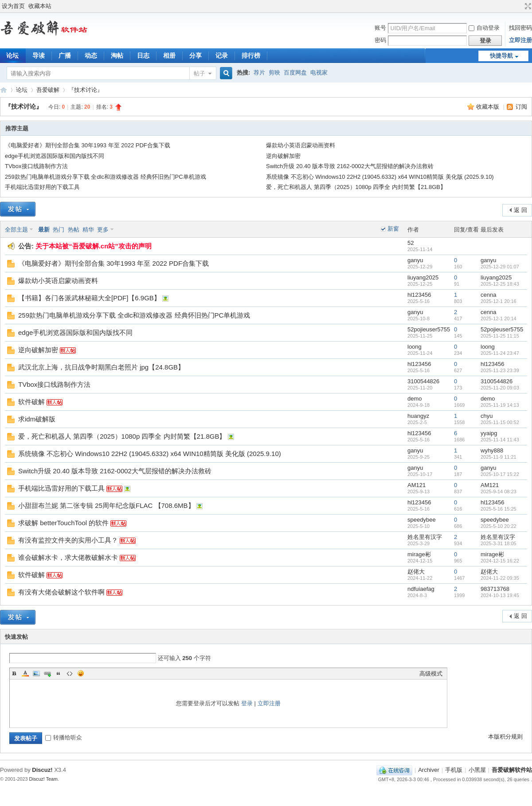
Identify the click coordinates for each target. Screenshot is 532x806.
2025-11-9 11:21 (499, 457)
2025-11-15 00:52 (500, 422)
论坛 (22, 90)
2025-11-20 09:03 (500, 388)
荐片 (259, 73)
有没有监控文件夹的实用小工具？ (68, 540)
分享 (196, 55)
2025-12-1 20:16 (499, 301)
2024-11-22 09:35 (500, 578)
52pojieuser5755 (429, 329)
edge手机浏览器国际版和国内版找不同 (55, 156)
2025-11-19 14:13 (500, 405)
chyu (487, 416)
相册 (169, 55)
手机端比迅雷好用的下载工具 (42, 187)
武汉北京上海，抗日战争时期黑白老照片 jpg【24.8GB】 (101, 367)
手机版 (454, 770)
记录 (222, 55)
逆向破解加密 (283, 156)
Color (25, 673)
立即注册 (520, 40)
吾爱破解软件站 (4, 90)
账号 (380, 28)
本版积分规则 (505, 737)
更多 (103, 230)
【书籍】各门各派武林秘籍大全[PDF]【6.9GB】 (89, 298)
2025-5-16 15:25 (499, 509)
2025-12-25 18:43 (500, 284)
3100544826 (423, 381)
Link (47, 673)
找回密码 (520, 28)
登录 (247, 703)
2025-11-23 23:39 (500, 370)
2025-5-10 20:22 (499, 526)
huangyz (418, 416)
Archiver (429, 770)
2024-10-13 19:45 (500, 595)
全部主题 (16, 230)
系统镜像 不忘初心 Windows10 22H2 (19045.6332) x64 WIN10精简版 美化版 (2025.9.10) (380, 177)
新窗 (393, 229)
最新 (44, 230)
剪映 (274, 73)
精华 (88, 230)
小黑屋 (477, 770)
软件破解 (31, 402)
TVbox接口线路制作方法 (36, 166)
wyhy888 (492, 450)
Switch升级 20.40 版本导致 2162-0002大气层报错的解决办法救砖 (350, 166)
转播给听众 (64, 737)
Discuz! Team (44, 779)
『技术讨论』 (86, 90)
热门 (59, 230)
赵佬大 (416, 572)
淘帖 (117, 55)
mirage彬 (419, 554)
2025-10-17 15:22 (500, 474)
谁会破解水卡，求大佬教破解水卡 (68, 557)
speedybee (422, 520)
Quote (59, 673)
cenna (488, 295)
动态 (91, 55)
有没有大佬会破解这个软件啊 (61, 592)
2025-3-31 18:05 (499, 543)
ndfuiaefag (421, 589)
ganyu (415, 260)
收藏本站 (40, 6)
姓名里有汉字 (425, 537)
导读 (39, 55)
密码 (380, 40)
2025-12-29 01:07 (500, 267)
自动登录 (484, 28)
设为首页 (13, 6)
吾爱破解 (48, 90)
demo (415, 399)
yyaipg (489, 433)
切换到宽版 (527, 6)
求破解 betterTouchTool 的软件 (63, 523)
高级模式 (431, 674)
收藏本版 (489, 107)
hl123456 (419, 295)
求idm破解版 (37, 419)
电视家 (319, 73)
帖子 (199, 73)
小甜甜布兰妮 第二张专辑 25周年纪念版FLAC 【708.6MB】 (106, 505)
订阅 (521, 107)
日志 (143, 55)
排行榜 (251, 55)
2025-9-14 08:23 (499, 491)
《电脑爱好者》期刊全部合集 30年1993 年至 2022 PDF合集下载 (88, 145)
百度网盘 (295, 73)
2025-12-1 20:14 (499, 318)
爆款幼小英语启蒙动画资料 (301, 145)
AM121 (417, 485)
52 (411, 243)
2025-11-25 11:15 (500, 336)
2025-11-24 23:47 (500, 353)
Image (36, 673)
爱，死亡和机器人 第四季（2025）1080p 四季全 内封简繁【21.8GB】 (356, 187)
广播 (65, 55)
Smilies (81, 673)
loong (415, 347)
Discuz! (42, 770)
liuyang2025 (423, 277)
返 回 (520, 210)
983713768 (495, 589)
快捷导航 (501, 56)
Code (70, 673)
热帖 (74, 230)
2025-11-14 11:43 (500, 440)
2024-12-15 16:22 (500, 561)
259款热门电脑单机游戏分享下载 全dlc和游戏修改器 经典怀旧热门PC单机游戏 (106, 177)
